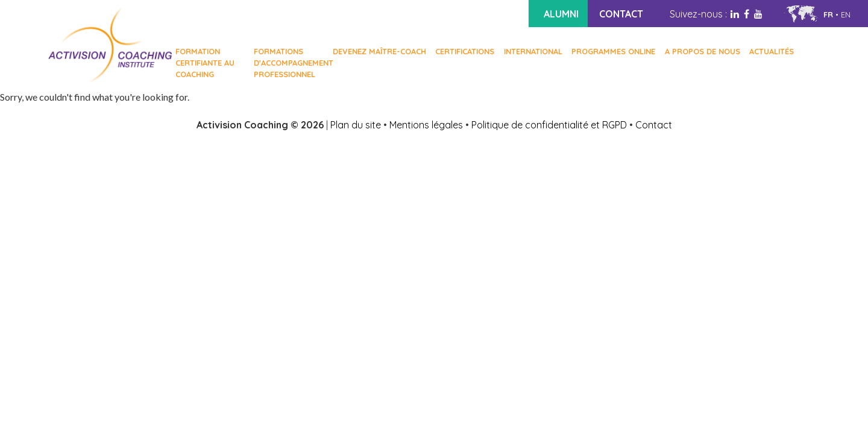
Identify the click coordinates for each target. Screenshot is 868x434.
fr (828, 14)
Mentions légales (426, 125)
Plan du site (356, 125)
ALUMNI (561, 14)
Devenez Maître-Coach (379, 51)
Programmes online (613, 51)
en (846, 14)
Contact (654, 125)
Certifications (465, 51)
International (533, 51)
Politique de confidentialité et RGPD (549, 125)
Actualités (772, 51)
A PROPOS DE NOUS (703, 51)
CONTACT (621, 14)
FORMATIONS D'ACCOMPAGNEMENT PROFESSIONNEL (288, 63)
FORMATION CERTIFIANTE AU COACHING (205, 63)
